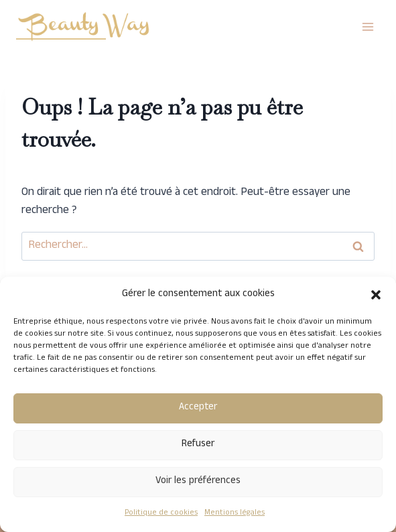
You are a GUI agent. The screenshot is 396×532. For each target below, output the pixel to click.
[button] (376, 295)
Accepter (198, 408)
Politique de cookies (161, 513)
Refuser (198, 445)
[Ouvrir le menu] (368, 26)
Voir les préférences (198, 481)
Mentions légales (235, 513)
